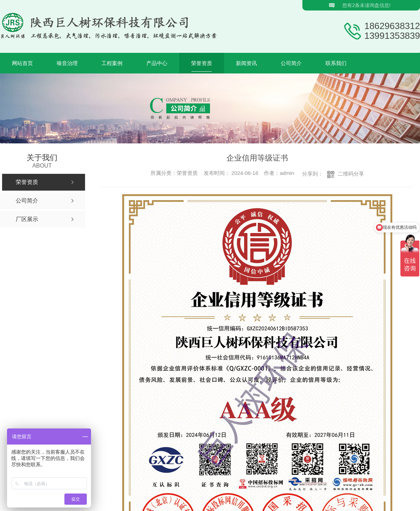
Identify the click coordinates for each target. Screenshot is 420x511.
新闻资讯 (246, 63)
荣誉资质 (202, 63)
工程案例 (112, 63)
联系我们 (336, 63)
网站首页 (22, 63)
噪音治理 (67, 63)
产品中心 (157, 63)
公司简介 (291, 63)
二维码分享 (351, 174)
